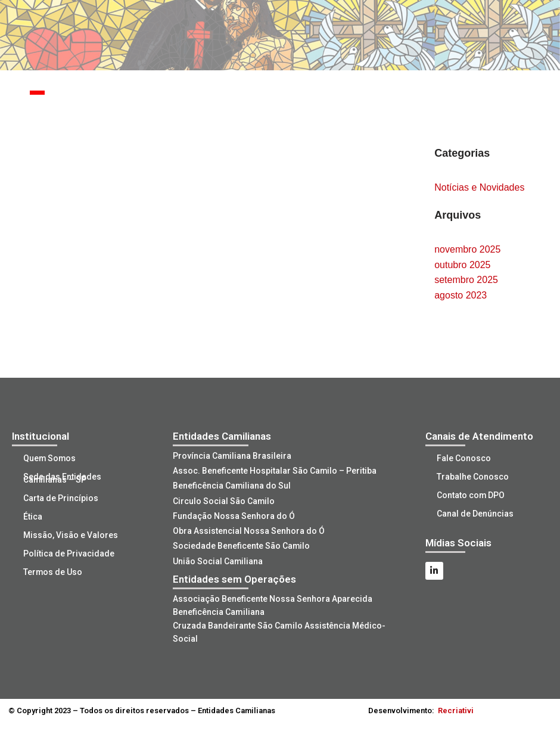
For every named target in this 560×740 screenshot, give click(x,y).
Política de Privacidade (69, 554)
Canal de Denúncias (476, 514)
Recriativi (456, 709)
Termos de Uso (54, 572)
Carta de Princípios (61, 498)
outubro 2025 (462, 265)
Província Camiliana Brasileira (232, 456)
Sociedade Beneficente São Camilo (242, 545)
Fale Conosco (464, 458)
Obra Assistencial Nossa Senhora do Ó (249, 530)
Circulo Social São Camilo (224, 500)
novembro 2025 (467, 249)
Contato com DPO (472, 495)
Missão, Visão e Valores (71, 535)
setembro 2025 (466, 280)
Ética (33, 517)
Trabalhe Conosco (473, 477)
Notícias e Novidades (479, 187)
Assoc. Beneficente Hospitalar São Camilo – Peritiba (275, 471)
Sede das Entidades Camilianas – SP (63, 478)
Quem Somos (51, 458)
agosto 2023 (461, 295)
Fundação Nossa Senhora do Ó (234, 515)
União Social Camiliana (218, 560)
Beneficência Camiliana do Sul (232, 486)
